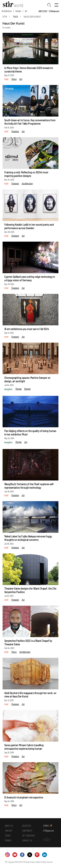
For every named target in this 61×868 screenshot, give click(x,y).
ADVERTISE (27, 826)
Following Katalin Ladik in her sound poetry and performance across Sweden (29, 226)
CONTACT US (27, 840)
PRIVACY (8, 840)
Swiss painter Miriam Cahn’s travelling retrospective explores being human (24, 747)
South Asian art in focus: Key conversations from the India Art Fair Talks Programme (30, 122)
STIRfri (46, 826)
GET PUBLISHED (29, 835)
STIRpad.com (54, 11)
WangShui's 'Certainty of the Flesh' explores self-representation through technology (29, 486)
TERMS (8, 835)
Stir (5, 16)
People (19, 389)
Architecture (7, 11)
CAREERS (9, 831)
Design (18, 11)
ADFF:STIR (43, 11)
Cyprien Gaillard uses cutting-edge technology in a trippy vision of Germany (30, 278)
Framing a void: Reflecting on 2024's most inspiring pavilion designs (26, 174)
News (14, 79)
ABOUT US (9, 826)
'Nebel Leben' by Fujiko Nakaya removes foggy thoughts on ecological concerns (28, 538)
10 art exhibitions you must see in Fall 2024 (27, 329)
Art (26, 11)
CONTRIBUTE (27, 831)
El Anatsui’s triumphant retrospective (24, 797)
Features (15, 131)
